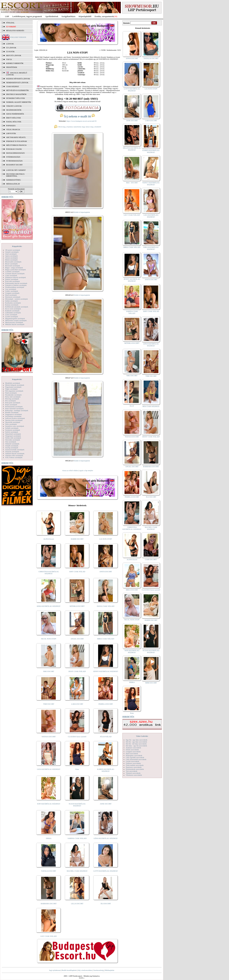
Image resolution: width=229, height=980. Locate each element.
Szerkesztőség (98, 970)
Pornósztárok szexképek (14, 407)
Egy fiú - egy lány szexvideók (137, 740)
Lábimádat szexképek (13, 313)
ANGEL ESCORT (77, 639)
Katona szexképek (12, 305)
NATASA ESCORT (49, 737)
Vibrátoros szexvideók (134, 775)
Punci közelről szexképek (14, 408)
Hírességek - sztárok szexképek (16, 299)
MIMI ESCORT (151, 683)
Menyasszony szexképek (14, 322)
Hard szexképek (11, 295)
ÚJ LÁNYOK (11, 48)
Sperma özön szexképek (14, 420)
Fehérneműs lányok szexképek (16, 283)
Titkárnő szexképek (12, 444)
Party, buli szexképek (13, 397)
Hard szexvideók (132, 754)
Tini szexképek (11, 442)
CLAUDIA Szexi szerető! (77, 737)
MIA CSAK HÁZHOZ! (151, 406)
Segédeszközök (14, 110)
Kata (77, 769)
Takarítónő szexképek (13, 434)
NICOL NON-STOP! (49, 639)
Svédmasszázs (13, 157)
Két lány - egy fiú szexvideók (136, 746)
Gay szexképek (11, 289)
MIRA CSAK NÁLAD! (106, 639)
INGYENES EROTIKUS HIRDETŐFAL (15, 175)
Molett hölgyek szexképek (15, 385)
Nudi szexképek (11, 393)
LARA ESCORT (77, 704)
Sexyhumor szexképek (13, 416)
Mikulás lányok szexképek (15, 324)
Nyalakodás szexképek (13, 395)
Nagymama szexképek (13, 387)
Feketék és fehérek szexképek (16, 285)
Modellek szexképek (13, 383)
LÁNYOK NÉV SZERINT (16, 170)
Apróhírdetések (52, 16)
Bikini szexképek (11, 260)
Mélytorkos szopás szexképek (16, 320)
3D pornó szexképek (13, 250)
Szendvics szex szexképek (15, 426)
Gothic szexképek (12, 291)
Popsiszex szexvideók (134, 767)
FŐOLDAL (10, 23)
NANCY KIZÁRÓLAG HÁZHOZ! (151, 184)
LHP (7, 16)
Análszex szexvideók (133, 748)
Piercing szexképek (12, 399)
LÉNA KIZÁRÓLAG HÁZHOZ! (106, 838)
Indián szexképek (11, 301)
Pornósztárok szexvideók (135, 769)
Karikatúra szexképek (13, 303)
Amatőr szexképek (12, 252)
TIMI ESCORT (49, 704)
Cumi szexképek (11, 275)
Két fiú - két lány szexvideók (136, 744)
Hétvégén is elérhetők (18, 90)
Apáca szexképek (11, 256)
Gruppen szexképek (12, 293)
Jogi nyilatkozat (55, 970)
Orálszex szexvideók (133, 763)
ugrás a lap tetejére (86, 470)
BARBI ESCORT (77, 539)
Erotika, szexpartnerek (104, 16)
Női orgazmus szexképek (14, 391)
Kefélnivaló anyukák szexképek (17, 307)
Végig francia (13, 129)
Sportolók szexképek (13, 422)
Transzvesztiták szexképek (15, 450)
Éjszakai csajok (14, 149)
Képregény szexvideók (134, 755)
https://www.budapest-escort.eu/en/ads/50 (81, 121)
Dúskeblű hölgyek (16, 98)
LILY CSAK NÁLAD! (49, 936)
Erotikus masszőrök (16, 94)
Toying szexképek (12, 448)
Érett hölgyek (14, 118)
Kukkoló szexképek (12, 311)
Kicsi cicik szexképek (13, 309)
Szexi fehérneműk (15, 114)
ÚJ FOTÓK (10, 52)
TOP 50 (9, 59)
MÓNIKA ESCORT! (77, 606)
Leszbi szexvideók (133, 761)
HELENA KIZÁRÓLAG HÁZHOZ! (132, 149)
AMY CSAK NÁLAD (77, 572)
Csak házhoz (12, 86)
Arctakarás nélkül (16, 137)
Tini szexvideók (132, 771)
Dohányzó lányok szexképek (15, 277)
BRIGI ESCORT (132, 590)
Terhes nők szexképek (13, 438)
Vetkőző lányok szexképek (15, 453)
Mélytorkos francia (16, 145)
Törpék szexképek (12, 446)
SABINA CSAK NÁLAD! (77, 838)
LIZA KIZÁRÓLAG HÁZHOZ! (49, 769)
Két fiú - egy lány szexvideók (136, 742)
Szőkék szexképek (12, 428)
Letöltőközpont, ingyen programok (27, 16)
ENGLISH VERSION (18, 37)
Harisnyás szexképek (13, 297)
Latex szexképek (11, 315)
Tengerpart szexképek (13, 436)
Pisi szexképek (11, 401)
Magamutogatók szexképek (15, 318)
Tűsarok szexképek (12, 452)
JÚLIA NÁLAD (106, 737)
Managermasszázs (15, 153)
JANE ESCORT (106, 804)
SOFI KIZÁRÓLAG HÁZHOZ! (49, 804)
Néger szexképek (11, 389)
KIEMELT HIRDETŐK (15, 63)
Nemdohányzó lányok (17, 83)
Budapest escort (14, 165)
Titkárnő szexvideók (133, 773)
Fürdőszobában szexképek (15, 287)
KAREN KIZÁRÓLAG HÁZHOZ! (106, 770)
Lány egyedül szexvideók (135, 757)
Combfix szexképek (12, 271)
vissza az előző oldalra (70, 470)
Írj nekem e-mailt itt (78, 116)
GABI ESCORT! (151, 559)
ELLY (132, 406)
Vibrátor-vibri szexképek (14, 455)
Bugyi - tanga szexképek (14, 268)
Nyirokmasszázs (14, 161)
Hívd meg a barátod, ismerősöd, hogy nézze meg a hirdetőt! (78, 127)
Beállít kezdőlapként (69, 970)
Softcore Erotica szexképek (15, 418)
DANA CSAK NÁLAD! (106, 606)
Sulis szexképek (11, 424)
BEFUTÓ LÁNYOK (14, 55)
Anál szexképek (11, 254)
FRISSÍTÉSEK (12, 67)
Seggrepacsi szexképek (14, 414)
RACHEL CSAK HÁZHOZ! (77, 871)
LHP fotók (11, 133)
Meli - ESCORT (132, 183)
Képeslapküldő (85, 16)
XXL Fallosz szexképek (14, 457)
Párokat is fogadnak (17, 141)
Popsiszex (11, 126)
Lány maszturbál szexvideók (136, 759)
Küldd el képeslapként (82, 212)
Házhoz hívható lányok (18, 79)
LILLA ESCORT (77, 904)
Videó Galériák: (142, 736)
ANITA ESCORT (106, 572)
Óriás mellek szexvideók (135, 765)
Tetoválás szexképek (13, 440)
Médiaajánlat (109, 970)
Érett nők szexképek (12, 281)
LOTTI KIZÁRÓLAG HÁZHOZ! (106, 871)
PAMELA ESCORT (106, 704)
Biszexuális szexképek (13, 262)
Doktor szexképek (12, 279)
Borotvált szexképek (13, 266)
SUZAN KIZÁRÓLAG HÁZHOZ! (77, 805)
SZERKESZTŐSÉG (14, 180)
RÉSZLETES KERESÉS (15, 30)
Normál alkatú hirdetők (19, 102)
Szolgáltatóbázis (68, 16)
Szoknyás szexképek (13, 430)
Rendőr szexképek (12, 412)
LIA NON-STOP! (106, 539)
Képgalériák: (17, 246)
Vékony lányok (14, 106)
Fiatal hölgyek (14, 122)
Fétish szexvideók (132, 750)
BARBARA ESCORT (49, 904)
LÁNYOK (10, 44)
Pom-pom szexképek (13, 403)
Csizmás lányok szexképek (15, 273)
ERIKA (49, 838)
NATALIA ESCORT (49, 871)
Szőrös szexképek (12, 432)
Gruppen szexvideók (133, 752)
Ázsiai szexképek (11, 258)
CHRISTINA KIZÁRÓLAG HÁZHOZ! (49, 573)
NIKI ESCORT (49, 671)
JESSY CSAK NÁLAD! (77, 671)
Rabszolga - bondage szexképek (17, 410)
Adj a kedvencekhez (85, 970)
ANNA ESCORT (132, 58)
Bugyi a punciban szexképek (15, 270)
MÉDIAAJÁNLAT (13, 184)
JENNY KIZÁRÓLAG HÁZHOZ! (106, 671)
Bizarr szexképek (11, 264)
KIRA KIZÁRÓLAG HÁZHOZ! (49, 606)
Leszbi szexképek (12, 317)
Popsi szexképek (11, 405)
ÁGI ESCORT (106, 904)
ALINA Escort (49, 539)
